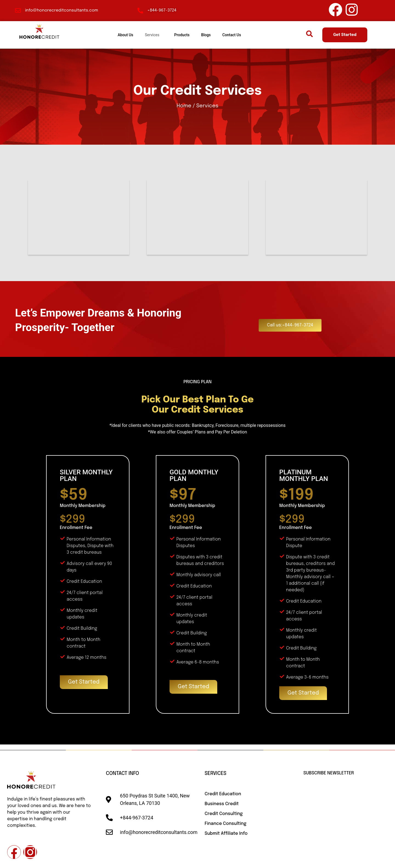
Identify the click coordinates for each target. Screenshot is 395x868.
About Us (119, 35)
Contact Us (238, 35)
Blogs (209, 35)
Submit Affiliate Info (226, 834)
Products (182, 35)
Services (149, 35)
